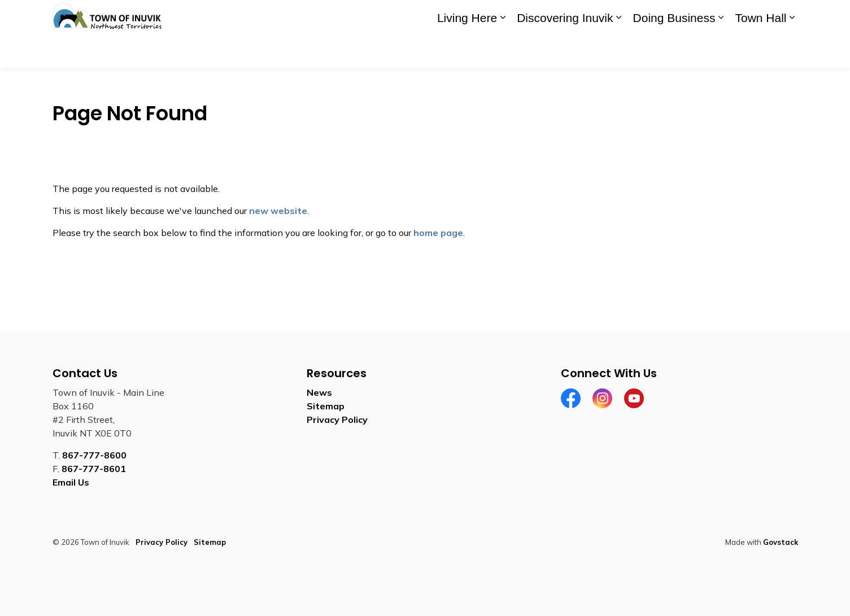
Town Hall (760, 51)
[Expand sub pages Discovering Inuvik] (619, 51)
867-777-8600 (94, 455)
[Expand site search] (787, 17)
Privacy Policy (337, 420)
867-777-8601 (94, 469)
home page (438, 233)
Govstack (781, 542)
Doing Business (674, 51)
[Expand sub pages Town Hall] (792, 51)
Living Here (467, 51)
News (319, 392)
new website (278, 211)
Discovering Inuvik (565, 51)
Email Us (71, 482)
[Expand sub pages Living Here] (503, 51)
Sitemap (326, 406)
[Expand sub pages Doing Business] (721, 51)
